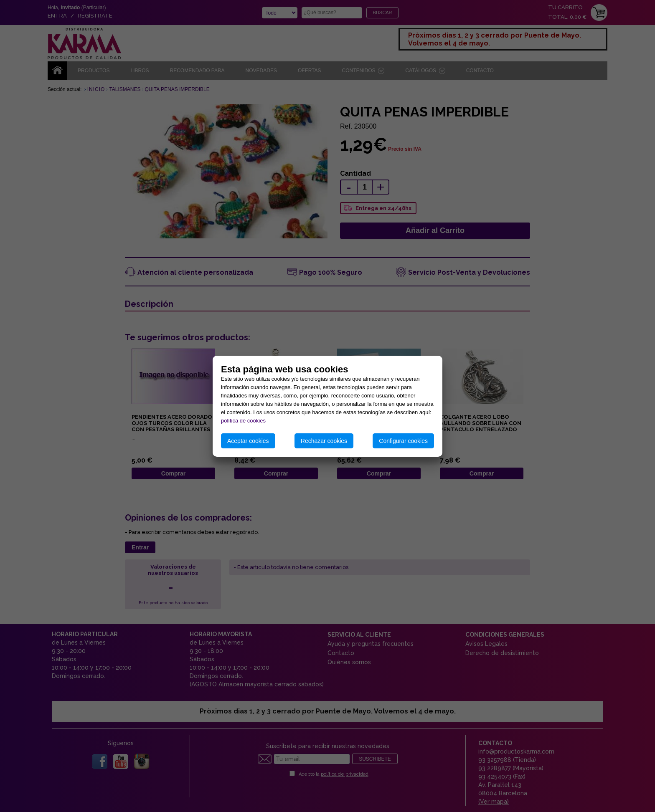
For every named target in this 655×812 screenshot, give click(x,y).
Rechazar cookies (324, 441)
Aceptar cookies (248, 441)
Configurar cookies (403, 441)
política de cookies (243, 421)
